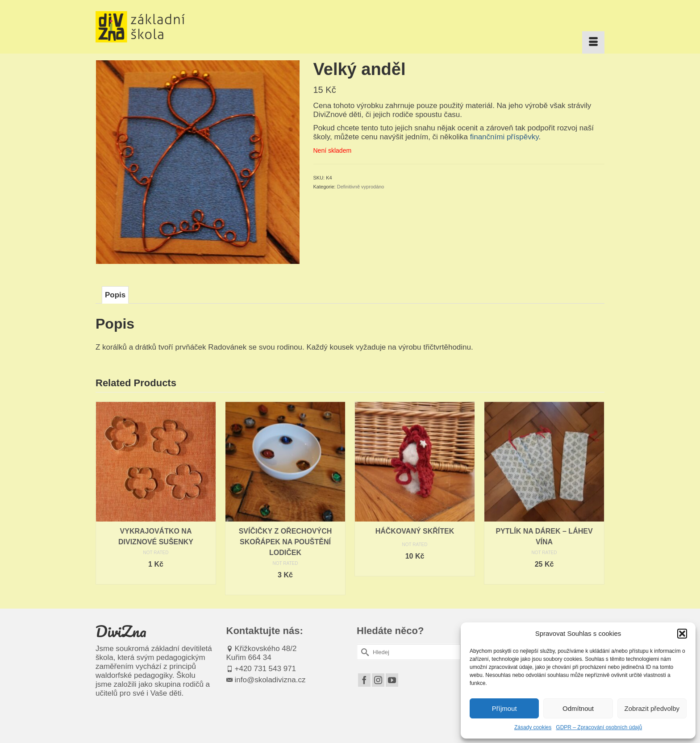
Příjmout (504, 708)
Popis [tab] (115, 295)
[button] (682, 634)
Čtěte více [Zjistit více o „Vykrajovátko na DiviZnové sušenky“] (156, 578)
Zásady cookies (533, 727)
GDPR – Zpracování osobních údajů (599, 727)
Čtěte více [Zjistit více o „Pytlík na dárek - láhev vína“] (544, 578)
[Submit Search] (363, 652)
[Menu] (593, 42)
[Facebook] (364, 680)
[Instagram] (378, 680)
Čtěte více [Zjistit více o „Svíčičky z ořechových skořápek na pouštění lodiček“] (285, 588)
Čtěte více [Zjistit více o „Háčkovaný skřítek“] (415, 570)
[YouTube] (392, 680)
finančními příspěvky (504, 137)
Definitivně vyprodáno (361, 187)
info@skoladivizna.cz (266, 680)
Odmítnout (578, 708)
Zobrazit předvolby (652, 708)
